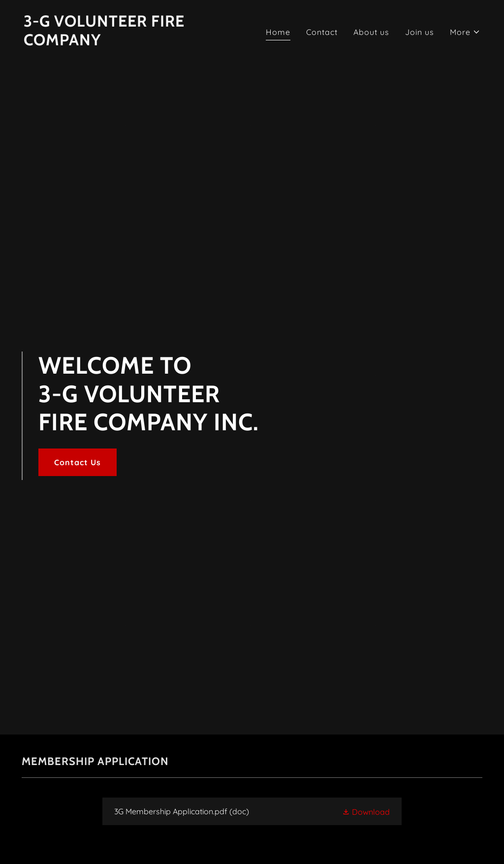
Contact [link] (322, 32)
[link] (134, 42)
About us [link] (371, 32)
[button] (465, 32)
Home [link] (278, 32)
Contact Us (78, 462)
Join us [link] (420, 32)
